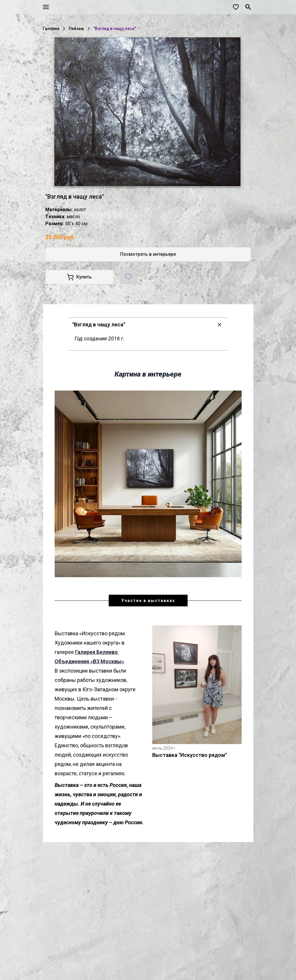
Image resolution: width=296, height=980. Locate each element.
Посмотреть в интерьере (148, 254)
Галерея (51, 29)
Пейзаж (76, 29)
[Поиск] (248, 7)
